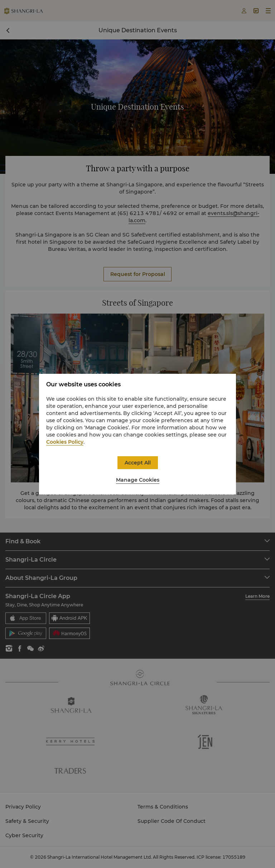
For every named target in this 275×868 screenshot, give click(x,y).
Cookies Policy (65, 442)
